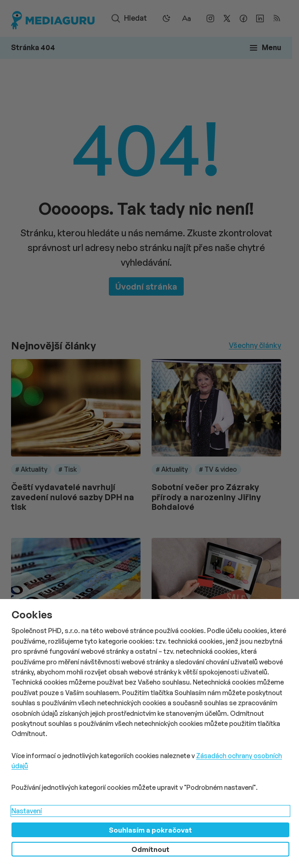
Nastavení (27, 811)
